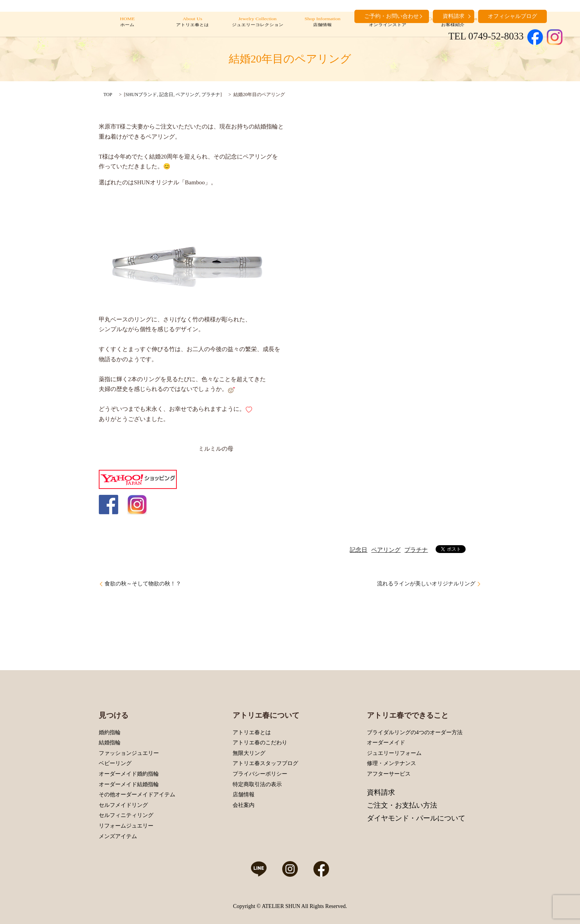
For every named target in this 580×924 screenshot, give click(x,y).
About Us (192, 25)
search (557, 16)
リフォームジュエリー (126, 826)
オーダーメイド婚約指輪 (129, 774)
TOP (108, 95)
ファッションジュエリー (129, 753)
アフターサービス (389, 774)
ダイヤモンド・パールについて (416, 818)
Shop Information (323, 25)
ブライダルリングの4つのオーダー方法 (415, 732)
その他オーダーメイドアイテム (137, 795)
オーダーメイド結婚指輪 (129, 784)
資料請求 (381, 792)
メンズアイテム (118, 836)
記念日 (166, 95)
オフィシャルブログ (512, 16)
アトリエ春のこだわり (260, 743)
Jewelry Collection (257, 25)
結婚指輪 (110, 743)
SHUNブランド (141, 95)
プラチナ (211, 95)
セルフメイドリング (123, 805)
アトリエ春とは (252, 732)
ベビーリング (115, 763)
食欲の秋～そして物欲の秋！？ (143, 584)
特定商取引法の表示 (257, 784)
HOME (127, 25)
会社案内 (244, 805)
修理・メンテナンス (391, 763)
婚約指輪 (110, 732)
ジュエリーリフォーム (394, 753)
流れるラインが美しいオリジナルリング (426, 584)
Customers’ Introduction (453, 25)
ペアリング (187, 95)
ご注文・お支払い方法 (402, 805)
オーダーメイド (386, 743)
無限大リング (249, 753)
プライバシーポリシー (260, 774)
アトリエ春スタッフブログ (265, 763)
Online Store (387, 25)
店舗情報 (244, 795)
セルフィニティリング (126, 815)
